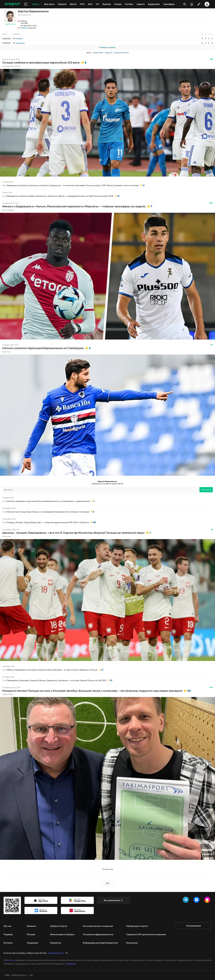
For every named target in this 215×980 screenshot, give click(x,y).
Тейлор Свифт (8, 694)
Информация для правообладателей (100, 943)
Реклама (31, 934)
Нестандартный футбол (11, 66)
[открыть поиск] (185, 4)
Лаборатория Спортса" (137, 926)
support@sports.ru (56, 953)
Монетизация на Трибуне (62, 934)
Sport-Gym (7, 352)
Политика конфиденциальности (98, 934)
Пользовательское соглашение (98, 926)
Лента (89, 53)
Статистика (98, 53)
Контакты (8, 943)
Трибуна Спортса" (59, 926)
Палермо (24, 28)
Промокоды (132, 943)
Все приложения (114, 900)
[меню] (26, 4)
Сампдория (19, 43)
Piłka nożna (6, 536)
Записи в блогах (121, 53)
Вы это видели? (9, 210)
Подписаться (10, 24)
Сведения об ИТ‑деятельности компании (146, 934)
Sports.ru (10, 960)
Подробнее (71, 964)
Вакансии (31, 926)
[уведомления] (192, 4)
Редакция (8, 934)
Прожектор (56, 943)
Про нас (7, 926)
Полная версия (193, 926)
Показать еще (107, 869)
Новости (109, 53)
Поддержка (32, 943)
